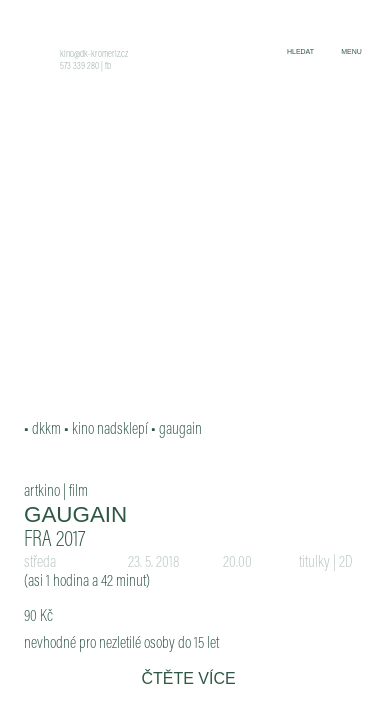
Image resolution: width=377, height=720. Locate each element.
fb (108, 67)
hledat (300, 51)
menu (351, 51)
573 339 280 (79, 67)
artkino (42, 492)
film (78, 492)
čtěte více (188, 678)
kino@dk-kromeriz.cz (94, 55)
